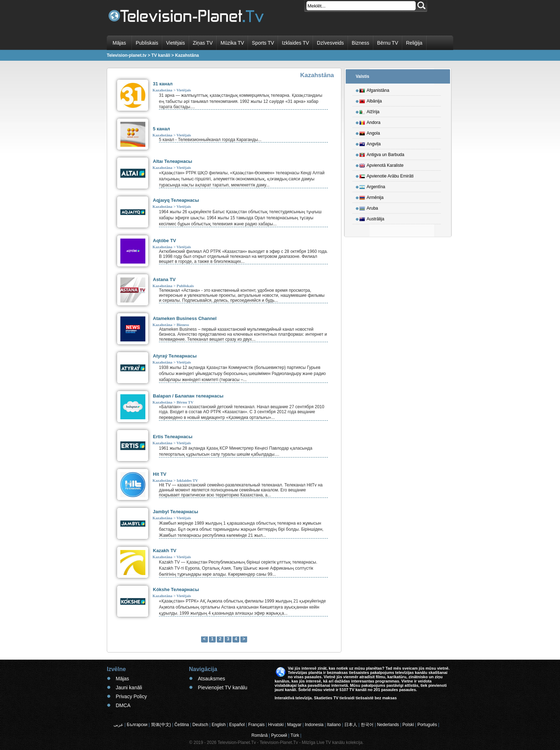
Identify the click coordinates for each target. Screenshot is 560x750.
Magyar (294, 725)
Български (137, 725)
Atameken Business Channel (185, 318)
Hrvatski (276, 725)
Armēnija (371, 196)
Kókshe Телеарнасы (176, 589)
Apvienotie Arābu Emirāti (386, 175)
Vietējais (176, 43)
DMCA (123, 705)
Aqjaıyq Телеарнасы (176, 200)
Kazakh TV (165, 551)
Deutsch (200, 725)
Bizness (361, 43)
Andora (370, 121)
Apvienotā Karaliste (381, 164)
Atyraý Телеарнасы (175, 356)
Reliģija (414, 43)
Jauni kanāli (129, 687)
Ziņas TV (203, 43)
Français (256, 725)
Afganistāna (374, 89)
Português (427, 725)
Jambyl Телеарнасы (176, 512)
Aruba (369, 207)
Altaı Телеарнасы (172, 161)
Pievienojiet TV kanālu (222, 687)
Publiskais (147, 43)
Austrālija (372, 218)
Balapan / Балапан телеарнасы (188, 396)
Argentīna (372, 186)
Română (259, 735)
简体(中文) (161, 725)
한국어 (367, 725)
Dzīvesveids (330, 43)
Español (237, 725)
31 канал (163, 84)
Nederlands (388, 725)
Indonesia (314, 725)
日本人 (351, 725)
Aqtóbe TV (164, 241)
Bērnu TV (388, 43)
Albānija (371, 100)
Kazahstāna (162, 90)
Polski (408, 725)
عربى (118, 725)
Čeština (182, 725)
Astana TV (164, 279)
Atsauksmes (211, 679)
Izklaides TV (295, 43)
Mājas (119, 43)
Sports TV (263, 43)
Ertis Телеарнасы (173, 437)
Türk (295, 735)
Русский (279, 735)
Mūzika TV (232, 43)
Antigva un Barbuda (382, 154)
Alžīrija (369, 111)
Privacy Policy (131, 696)
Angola (370, 132)
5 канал (161, 129)
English (219, 725)
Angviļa (370, 143)
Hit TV (160, 474)
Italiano (334, 725)
